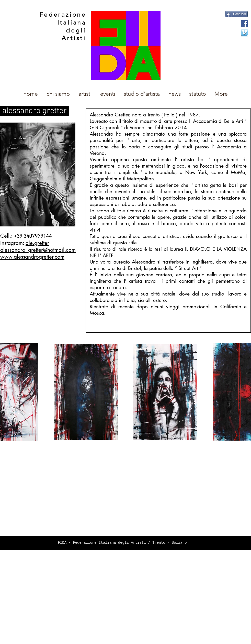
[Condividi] (236, 14)
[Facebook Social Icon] (244, 24)
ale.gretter (37, 243)
